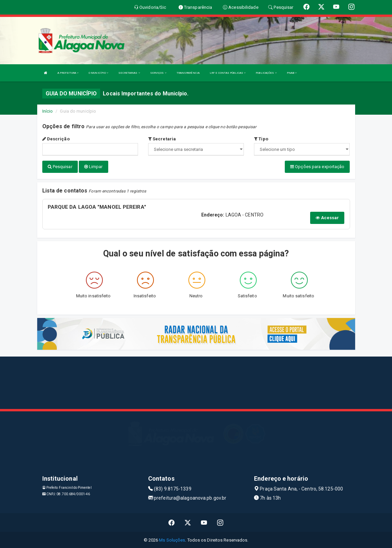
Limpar (94, 167)
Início (48, 111)
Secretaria (162, 139)
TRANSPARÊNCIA (188, 73)
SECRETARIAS (129, 73)
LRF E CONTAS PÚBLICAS (228, 73)
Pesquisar (60, 167)
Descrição (56, 139)
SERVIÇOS (158, 73)
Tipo (261, 139)
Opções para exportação (317, 167)
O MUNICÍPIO (98, 73)
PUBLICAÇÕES (266, 73)
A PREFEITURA (68, 73)
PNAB (292, 73)
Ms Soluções (172, 539)
